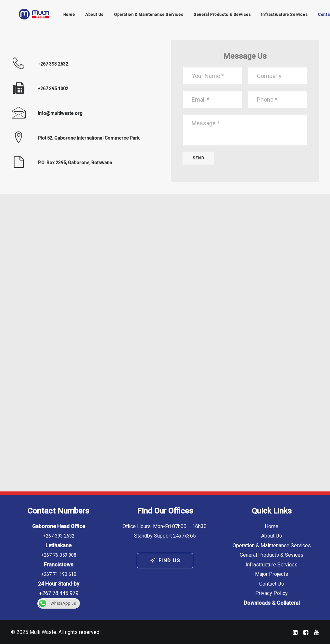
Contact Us (272, 584)
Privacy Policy (272, 594)
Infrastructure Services (279, 16)
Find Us (165, 561)
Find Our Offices (165, 511)
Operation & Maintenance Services (143, 16)
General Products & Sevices (272, 555)
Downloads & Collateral (272, 603)
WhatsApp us (57, 603)
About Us (89, 16)
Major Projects (272, 574)
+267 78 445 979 (59, 593)
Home (63, 16)
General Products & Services (217, 16)
